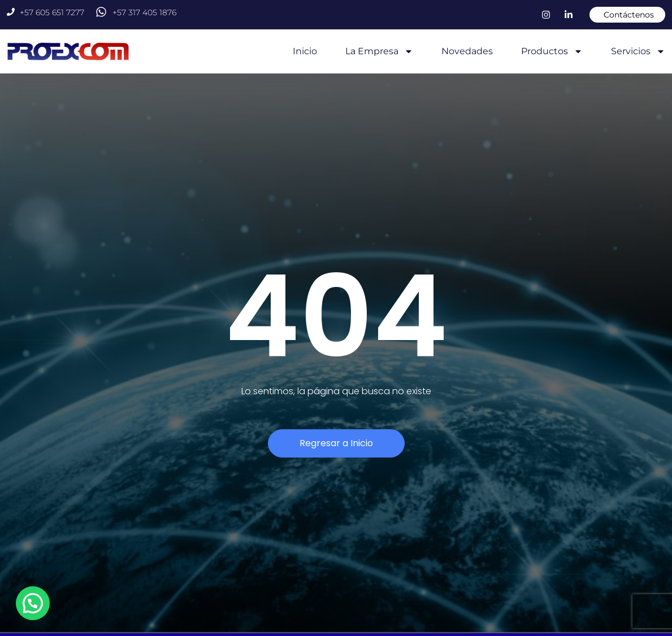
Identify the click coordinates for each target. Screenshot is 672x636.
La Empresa (379, 51)
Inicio (305, 51)
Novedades (467, 51)
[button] (36, 602)
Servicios (638, 51)
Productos (552, 51)
